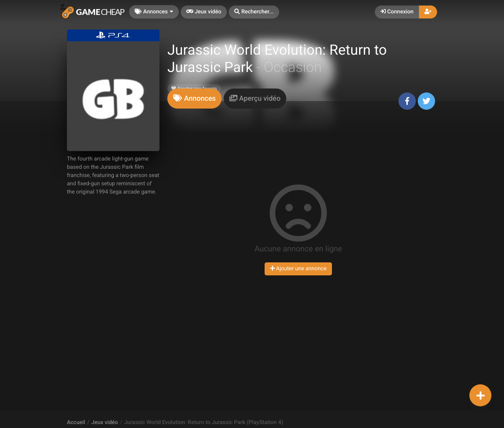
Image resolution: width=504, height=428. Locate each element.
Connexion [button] (397, 12)
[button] (254, 12)
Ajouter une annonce (298, 269)
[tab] (195, 99)
